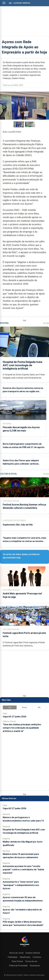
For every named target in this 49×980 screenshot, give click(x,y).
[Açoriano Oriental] (25, 947)
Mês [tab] (39, 707)
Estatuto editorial (33, 953)
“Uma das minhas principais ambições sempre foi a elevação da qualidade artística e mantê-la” (22, 728)
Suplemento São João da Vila (18, 525)
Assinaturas (35, 966)
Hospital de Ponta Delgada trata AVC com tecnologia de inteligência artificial (22, 365)
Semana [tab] (24, 707)
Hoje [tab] (10, 707)
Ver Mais (46, 323)
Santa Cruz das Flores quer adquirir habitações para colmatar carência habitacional (21, 464)
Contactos (37, 957)
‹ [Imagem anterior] (4, 106)
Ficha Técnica (17, 961)
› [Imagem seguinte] (45, 106)
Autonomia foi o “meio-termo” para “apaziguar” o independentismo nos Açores (21, 885)
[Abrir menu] (4, 3)
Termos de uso (31, 961)
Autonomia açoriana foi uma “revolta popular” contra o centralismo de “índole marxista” (23, 869)
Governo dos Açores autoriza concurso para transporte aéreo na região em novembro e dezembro (23, 391)
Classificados (25, 957)
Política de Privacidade (18, 966)
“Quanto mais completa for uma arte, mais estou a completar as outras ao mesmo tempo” (24, 541)
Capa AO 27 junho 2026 (15, 717)
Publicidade (13, 957)
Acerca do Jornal (16, 953)
